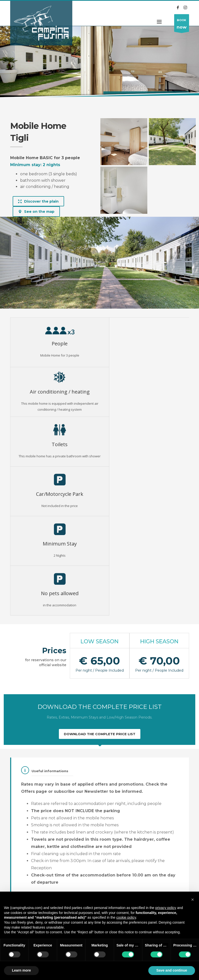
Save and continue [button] (172, 970)
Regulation (46, 869)
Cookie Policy (49, 881)
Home (14, 97)
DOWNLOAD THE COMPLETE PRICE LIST (100, 585)
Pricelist (17, 869)
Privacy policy (49, 875)
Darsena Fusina (50, 887)
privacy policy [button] (166, 908)
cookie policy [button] (126, 917)
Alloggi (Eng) (34, 97)
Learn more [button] (21, 970)
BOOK (182, 25)
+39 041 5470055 (153, 876)
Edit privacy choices (20, 890)
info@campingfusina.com (165, 882)
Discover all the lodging (99, 839)
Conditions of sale (21, 878)
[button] (193, 900)
